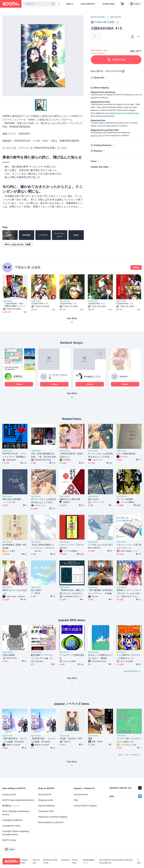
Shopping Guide (45, 800)
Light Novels (115, 17)
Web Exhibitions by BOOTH (51, 822)
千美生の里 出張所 (28, 267)
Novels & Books (98, 17)
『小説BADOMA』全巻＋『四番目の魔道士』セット (14, 305)
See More (72, 396)
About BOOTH (88, 4)
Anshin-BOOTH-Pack (113, 113)
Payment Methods (46, 806)
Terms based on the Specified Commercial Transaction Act (116, 861)
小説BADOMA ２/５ (96, 304)
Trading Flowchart (102, 145)
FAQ (76, 800)
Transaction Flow (46, 811)
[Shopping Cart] (122, 4)
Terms (94, 161)
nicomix (123, 376)
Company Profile (24, 861)
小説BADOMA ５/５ (40, 304)
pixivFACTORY (96, 136)
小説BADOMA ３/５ (68, 304)
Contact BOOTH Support (85, 806)
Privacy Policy (75, 861)
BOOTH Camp (9, 840)
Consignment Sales (11, 826)
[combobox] (39, 4)
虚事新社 (18, 376)
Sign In (70, 4)
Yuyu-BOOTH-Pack (131, 113)
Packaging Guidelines (12, 820)
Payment (98, 151)
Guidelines (65, 860)
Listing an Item (9, 794)
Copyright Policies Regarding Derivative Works (16, 833)
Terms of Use (36, 861)
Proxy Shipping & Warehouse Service (16, 813)
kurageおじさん (92, 376)
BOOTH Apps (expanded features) (18, 800)
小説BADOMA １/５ (125, 304)
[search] (53, 4)
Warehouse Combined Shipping (53, 817)
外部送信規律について (89, 861)
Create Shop (108, 4)
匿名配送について (11, 806)
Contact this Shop (99, 167)
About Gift (99, 78)
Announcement (81, 794)
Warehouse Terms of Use (50, 861)
